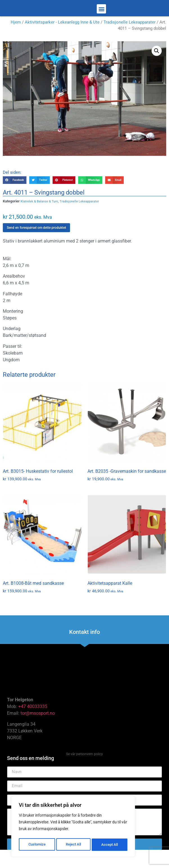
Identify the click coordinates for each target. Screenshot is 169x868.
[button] (101, 17)
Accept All (110, 845)
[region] (73, 827)
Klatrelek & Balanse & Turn (39, 217)
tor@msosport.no (38, 729)
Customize (37, 845)
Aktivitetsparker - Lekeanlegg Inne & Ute (62, 38)
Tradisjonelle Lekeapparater (129, 38)
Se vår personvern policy (84, 769)
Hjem (16, 38)
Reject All (74, 845)
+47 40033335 (33, 722)
